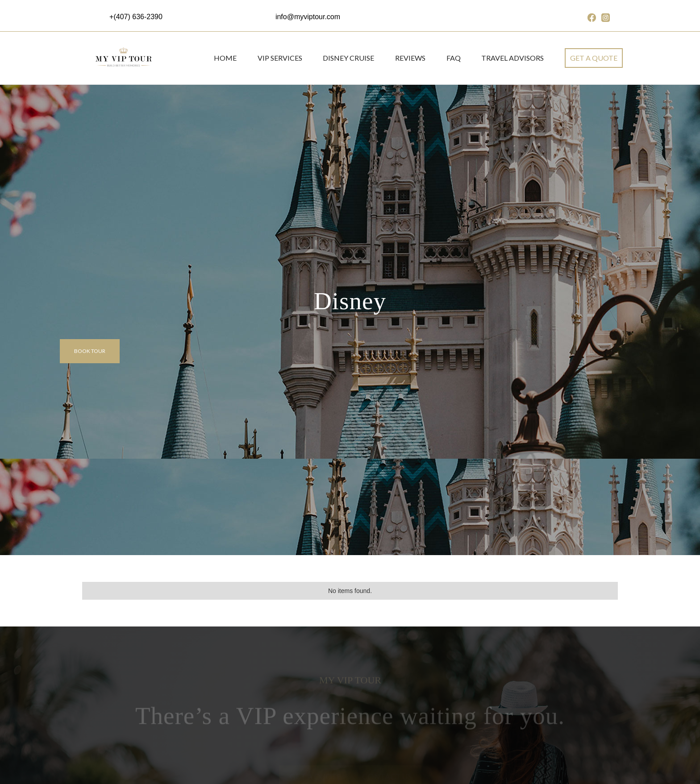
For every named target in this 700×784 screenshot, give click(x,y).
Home (225, 58)
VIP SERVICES (280, 58)
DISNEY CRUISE (348, 58)
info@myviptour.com (308, 17)
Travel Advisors (512, 58)
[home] (123, 58)
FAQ (454, 58)
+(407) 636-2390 (136, 17)
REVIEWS (410, 58)
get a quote (594, 58)
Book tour (90, 351)
